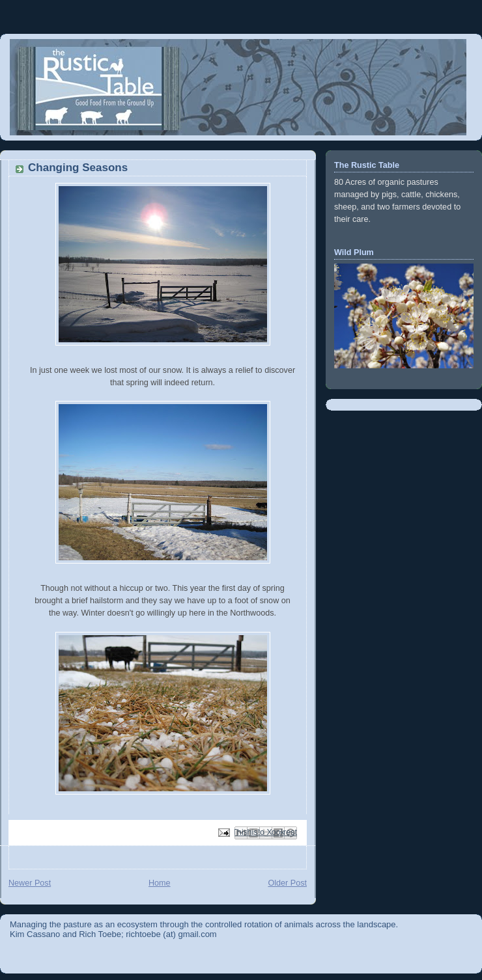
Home (160, 883)
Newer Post (30, 883)
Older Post (287, 883)
